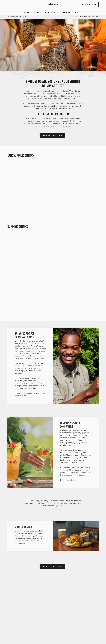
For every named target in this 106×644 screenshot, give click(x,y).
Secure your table (52, 135)
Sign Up (66, 12)
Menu (27, 12)
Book (89, 4)
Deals (37, 12)
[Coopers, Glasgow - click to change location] (17, 17)
